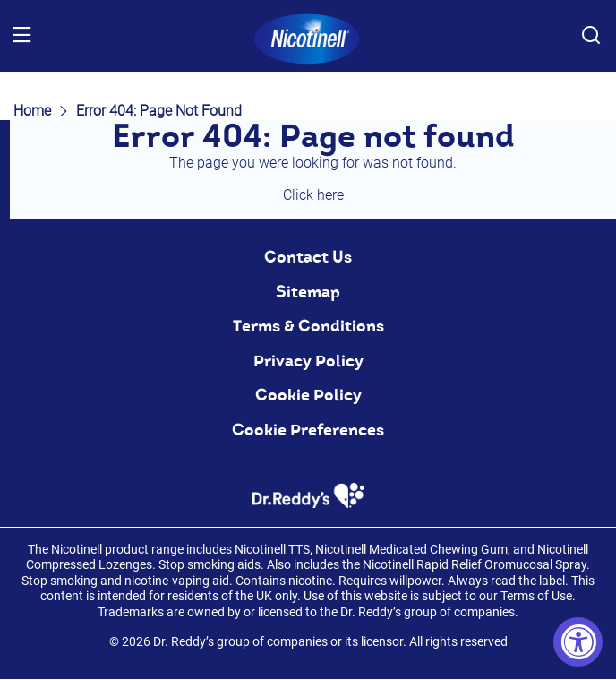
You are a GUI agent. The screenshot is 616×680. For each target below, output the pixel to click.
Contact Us (308, 257)
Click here (313, 195)
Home (32, 111)
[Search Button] (591, 36)
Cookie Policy (308, 395)
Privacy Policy (308, 361)
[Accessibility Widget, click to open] (578, 642)
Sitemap (308, 292)
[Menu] (22, 36)
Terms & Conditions (308, 326)
